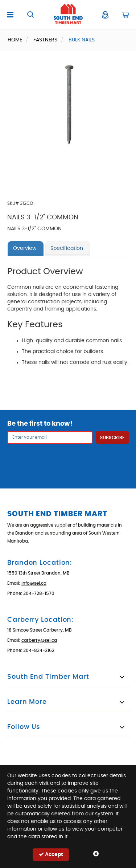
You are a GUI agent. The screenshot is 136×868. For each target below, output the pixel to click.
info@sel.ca (34, 583)
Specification (67, 248)
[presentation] (68, 462)
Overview (25, 248)
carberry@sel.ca (39, 640)
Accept (51, 854)
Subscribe (112, 438)
